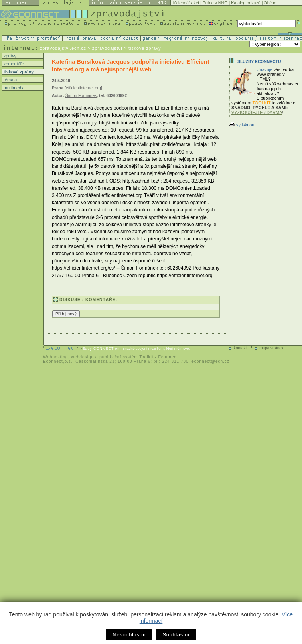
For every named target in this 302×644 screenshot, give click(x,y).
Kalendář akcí (186, 3)
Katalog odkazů (246, 3)
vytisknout (242, 125)
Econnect (168, 357)
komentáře (13, 64)
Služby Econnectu (259, 62)
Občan (270, 3)
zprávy (9, 56)
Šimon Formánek (81, 96)
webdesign (82, 357)
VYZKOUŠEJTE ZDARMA (257, 112)
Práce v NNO (215, 3)
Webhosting (56, 357)
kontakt (240, 348)
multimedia (14, 88)
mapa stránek (271, 348)
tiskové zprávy (18, 72)
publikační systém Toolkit (126, 357)
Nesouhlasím (129, 635)
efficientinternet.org (83, 88)
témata (10, 80)
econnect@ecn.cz (210, 361)
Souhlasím (176, 635)
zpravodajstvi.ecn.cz (63, 48)
